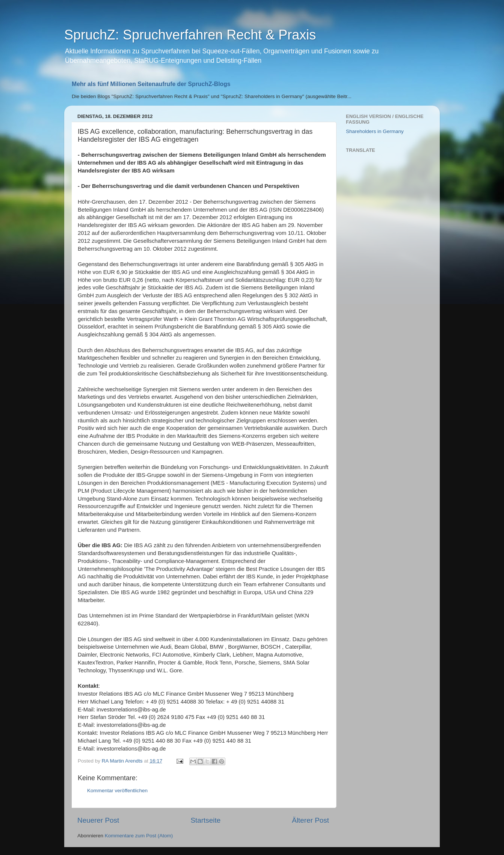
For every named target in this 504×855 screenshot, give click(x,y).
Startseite (205, 820)
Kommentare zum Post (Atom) (139, 836)
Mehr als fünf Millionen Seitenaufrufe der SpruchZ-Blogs (151, 84)
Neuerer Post (98, 820)
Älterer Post (310, 820)
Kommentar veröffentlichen (117, 791)
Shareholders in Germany (375, 131)
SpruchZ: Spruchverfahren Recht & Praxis (190, 35)
